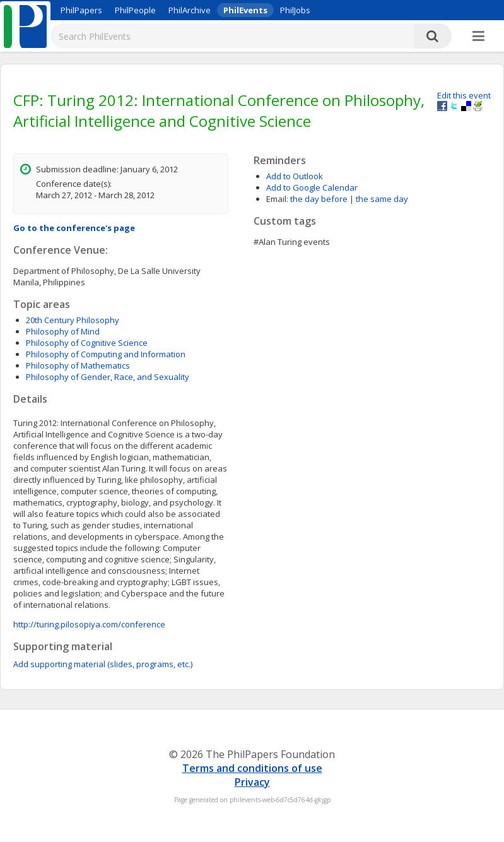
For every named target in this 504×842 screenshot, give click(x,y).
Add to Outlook (295, 176)
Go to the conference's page (74, 228)
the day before (319, 199)
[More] (478, 37)
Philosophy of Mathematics (78, 365)
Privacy (252, 782)
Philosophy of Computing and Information (106, 354)
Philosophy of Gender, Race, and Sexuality (108, 377)
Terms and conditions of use (252, 768)
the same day (382, 199)
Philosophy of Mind (63, 331)
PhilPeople (135, 10)
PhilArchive (190, 10)
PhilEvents (245, 10)
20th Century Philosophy (73, 320)
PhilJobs (295, 10)
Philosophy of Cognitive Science (87, 343)
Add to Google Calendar (312, 187)
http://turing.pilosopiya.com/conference (89, 624)
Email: (277, 199)
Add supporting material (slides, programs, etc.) (103, 664)
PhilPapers (81, 10)
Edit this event (464, 95)
